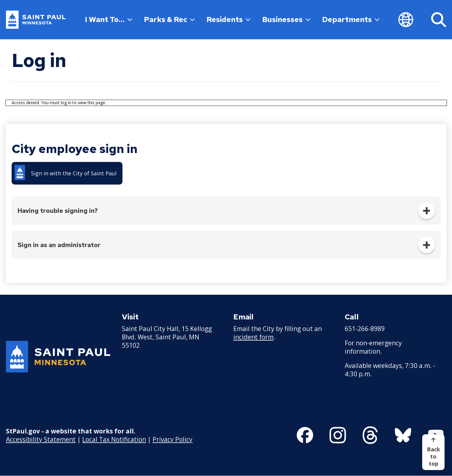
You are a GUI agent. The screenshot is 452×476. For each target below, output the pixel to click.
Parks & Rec (169, 19)
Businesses (286, 19)
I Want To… (108, 19)
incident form (253, 337)
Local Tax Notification (114, 439)
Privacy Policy (173, 439)
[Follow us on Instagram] (338, 435)
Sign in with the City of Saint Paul (74, 173)
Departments (351, 19)
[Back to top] (433, 452)
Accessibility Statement (41, 439)
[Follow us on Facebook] (305, 435)
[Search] (439, 20)
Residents (228, 19)
